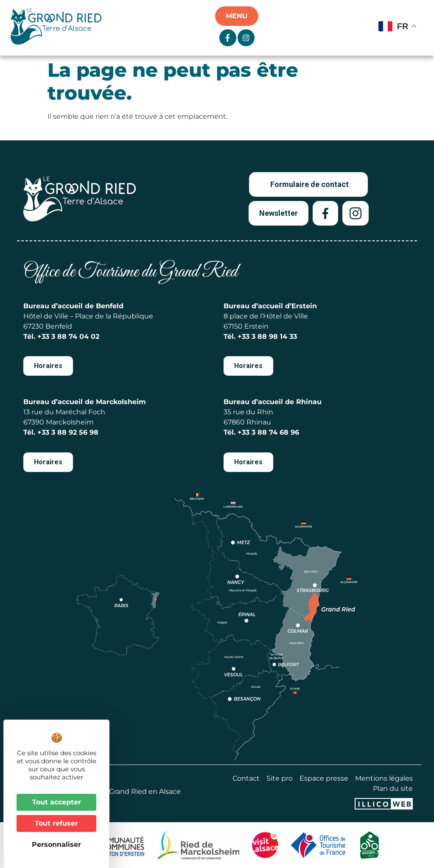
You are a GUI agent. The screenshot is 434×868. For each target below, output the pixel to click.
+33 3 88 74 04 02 (68, 336)
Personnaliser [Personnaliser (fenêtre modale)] (56, 844)
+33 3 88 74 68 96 (268, 432)
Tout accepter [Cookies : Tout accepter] (57, 802)
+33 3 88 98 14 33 (267, 336)
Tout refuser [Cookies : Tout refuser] (56, 823)
